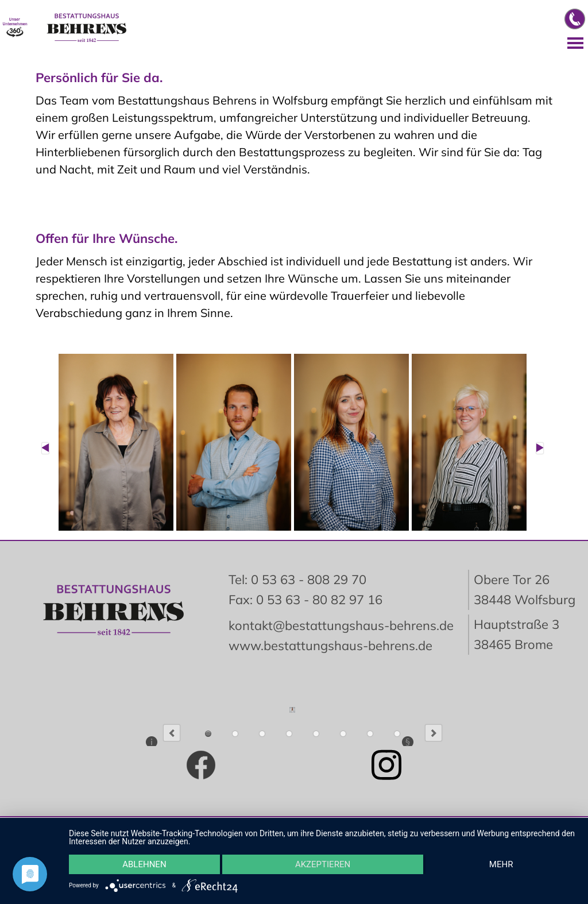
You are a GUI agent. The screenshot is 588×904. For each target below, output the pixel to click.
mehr (501, 864)
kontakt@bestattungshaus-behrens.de (341, 625)
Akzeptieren (323, 864)
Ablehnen (144, 864)
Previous (172, 733)
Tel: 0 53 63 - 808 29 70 (297, 580)
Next (434, 733)
